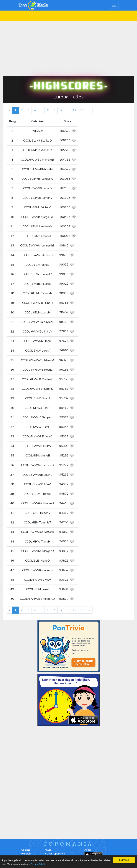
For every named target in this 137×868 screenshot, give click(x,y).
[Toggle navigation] (114, 5)
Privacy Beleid (38, 864)
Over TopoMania (56, 854)
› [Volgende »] (90, 110)
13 (83, 110)
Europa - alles (68, 97)
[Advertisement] (68, 47)
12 (75, 110)
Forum (26, 854)
